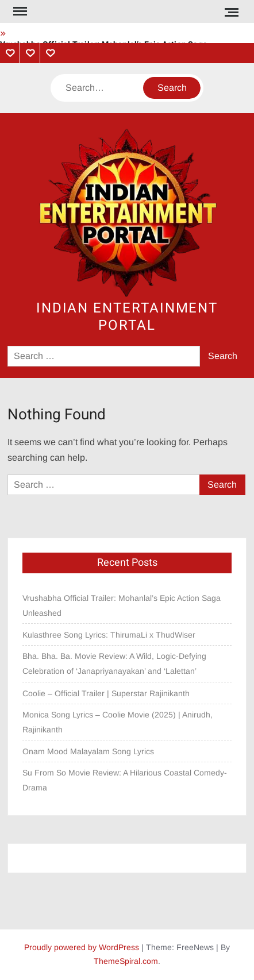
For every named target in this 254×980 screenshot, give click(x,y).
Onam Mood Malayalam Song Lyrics (88, 751)
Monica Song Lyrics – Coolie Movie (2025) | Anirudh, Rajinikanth (118, 722)
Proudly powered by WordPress (82, 947)
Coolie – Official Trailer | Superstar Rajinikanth (107, 693)
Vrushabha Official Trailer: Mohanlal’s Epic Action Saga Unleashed (122, 605)
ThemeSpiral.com (126, 961)
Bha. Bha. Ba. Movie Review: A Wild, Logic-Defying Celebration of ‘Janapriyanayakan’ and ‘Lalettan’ (114, 663)
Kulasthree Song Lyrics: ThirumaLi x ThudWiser (109, 635)
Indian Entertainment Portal (127, 317)
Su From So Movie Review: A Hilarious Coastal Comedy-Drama (125, 780)
